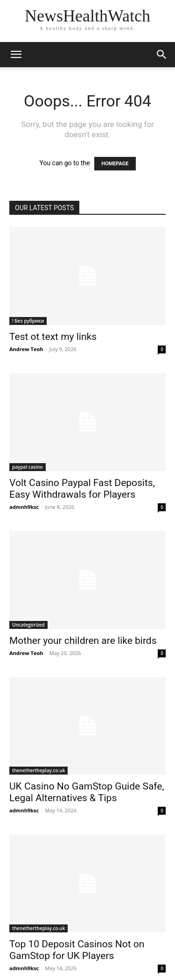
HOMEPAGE (115, 164)
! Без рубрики (28, 321)
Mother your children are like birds (83, 641)
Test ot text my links (53, 337)
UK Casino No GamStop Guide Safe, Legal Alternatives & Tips (87, 792)
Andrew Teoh (26, 349)
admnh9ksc (24, 507)
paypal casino (28, 467)
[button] (16, 55)
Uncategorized (28, 625)
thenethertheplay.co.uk (38, 770)
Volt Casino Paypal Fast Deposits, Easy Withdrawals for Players (82, 489)
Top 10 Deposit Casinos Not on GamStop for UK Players (77, 950)
